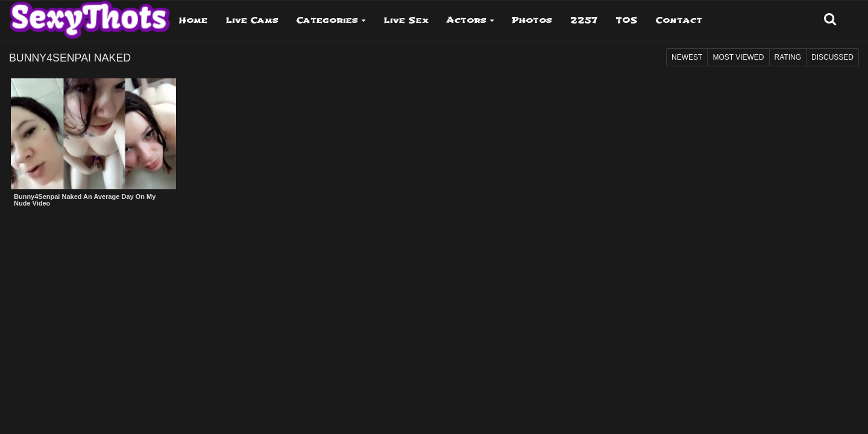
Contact (679, 20)
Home (193, 20)
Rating (788, 57)
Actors (467, 20)
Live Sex (406, 20)
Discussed (832, 57)
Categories (327, 20)
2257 (584, 20)
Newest (687, 57)
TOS (627, 20)
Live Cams (252, 20)
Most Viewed (738, 57)
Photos (532, 20)
